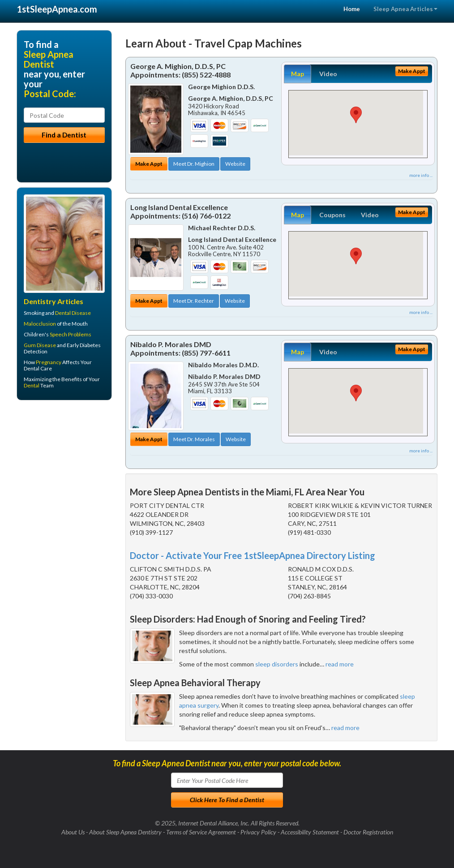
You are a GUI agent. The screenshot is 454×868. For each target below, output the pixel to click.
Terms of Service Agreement (201, 832)
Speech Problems (71, 334)
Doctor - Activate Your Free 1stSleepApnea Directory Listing (253, 555)
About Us (73, 832)
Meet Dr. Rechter (194, 301)
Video (328, 74)
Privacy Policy (258, 832)
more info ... (421, 175)
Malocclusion (40, 324)
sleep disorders (277, 664)
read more (340, 664)
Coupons (332, 215)
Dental (32, 385)
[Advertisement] (62, 477)
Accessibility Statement (310, 832)
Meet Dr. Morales (194, 439)
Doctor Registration (368, 832)
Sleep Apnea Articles (405, 9)
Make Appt (149, 164)
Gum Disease (40, 345)
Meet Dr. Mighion (194, 164)
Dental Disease (73, 313)
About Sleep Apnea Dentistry (125, 832)
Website (235, 164)
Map (298, 74)
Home (352, 9)
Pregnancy (49, 362)
